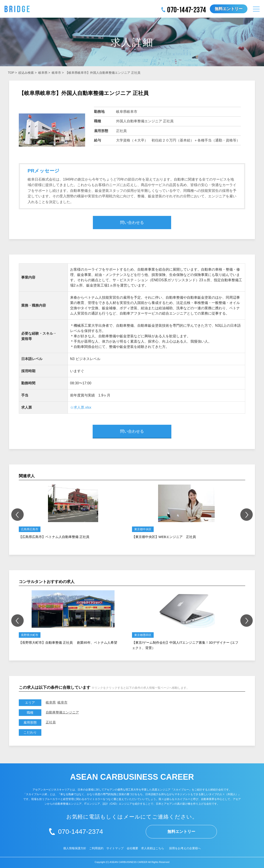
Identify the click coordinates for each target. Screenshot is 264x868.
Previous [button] (17, 515)
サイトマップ (115, 848)
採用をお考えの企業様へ (185, 848)
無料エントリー (229, 9)
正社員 (51, 722)
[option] (73, 512)
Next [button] (247, 515)
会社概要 (132, 848)
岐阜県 (43, 73)
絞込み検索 (26, 73)
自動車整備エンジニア (62, 712)
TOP (11, 73)
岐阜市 (56, 73)
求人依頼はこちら (153, 848)
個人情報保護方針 (75, 848)
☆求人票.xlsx (81, 407)
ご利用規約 (96, 848)
